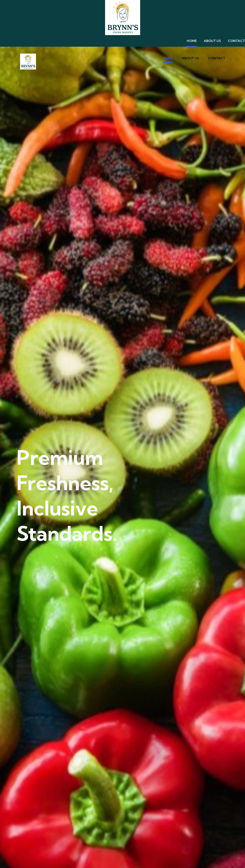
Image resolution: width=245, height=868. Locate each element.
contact (236, 41)
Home (192, 41)
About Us (212, 41)
